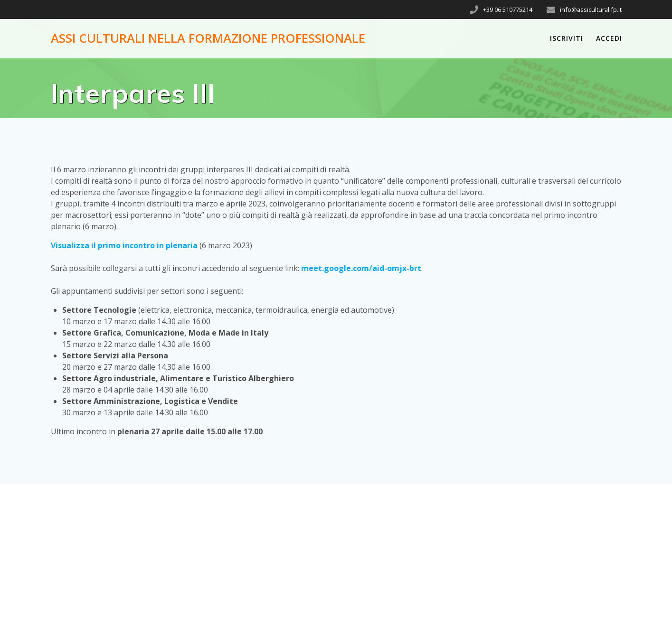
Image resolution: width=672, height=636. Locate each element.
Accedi (609, 38)
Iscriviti (567, 38)
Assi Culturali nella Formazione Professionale (208, 38)
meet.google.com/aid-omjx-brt (361, 268)
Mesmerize (541, 607)
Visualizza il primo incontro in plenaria (124, 245)
